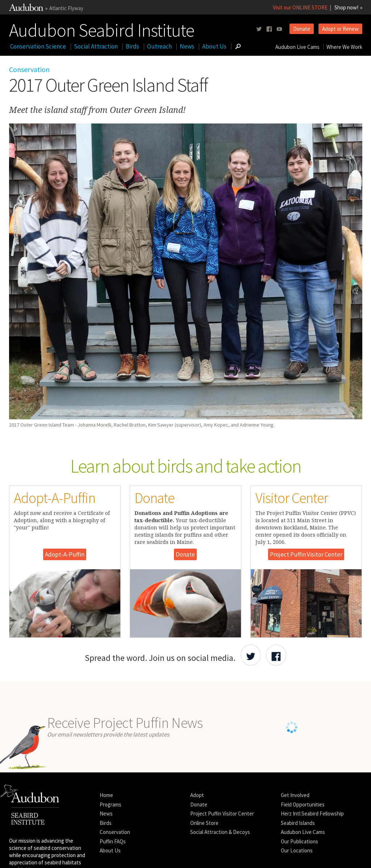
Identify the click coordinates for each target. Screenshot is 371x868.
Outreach (159, 46)
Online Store (204, 823)
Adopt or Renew (340, 29)
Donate (302, 29)
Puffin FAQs (113, 841)
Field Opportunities (303, 804)
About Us (214, 46)
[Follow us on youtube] (279, 29)
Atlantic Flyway (66, 8)
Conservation (29, 69)
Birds (132, 46)
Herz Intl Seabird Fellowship (312, 814)
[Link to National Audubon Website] (26, 9)
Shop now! (346, 7)
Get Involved (295, 795)
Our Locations (297, 850)
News (187, 46)
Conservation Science (38, 46)
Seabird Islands (298, 823)
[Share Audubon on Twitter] (251, 655)
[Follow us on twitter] (259, 29)
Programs (111, 804)
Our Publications (299, 841)
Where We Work (344, 47)
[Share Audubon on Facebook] (276, 655)
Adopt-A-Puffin (65, 554)
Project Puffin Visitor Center (306, 554)
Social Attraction (96, 46)
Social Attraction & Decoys (220, 832)
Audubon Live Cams (297, 47)
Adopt (197, 795)
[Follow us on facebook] (269, 29)
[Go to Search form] (238, 46)
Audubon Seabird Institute (102, 29)
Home (106, 795)
